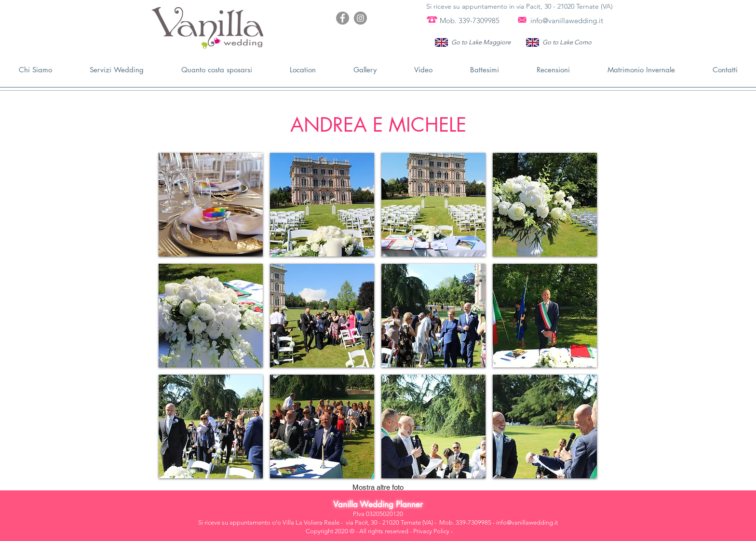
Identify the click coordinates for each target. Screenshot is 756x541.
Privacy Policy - (433, 531)
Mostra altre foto (378, 487)
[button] (211, 205)
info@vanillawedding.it (567, 20)
